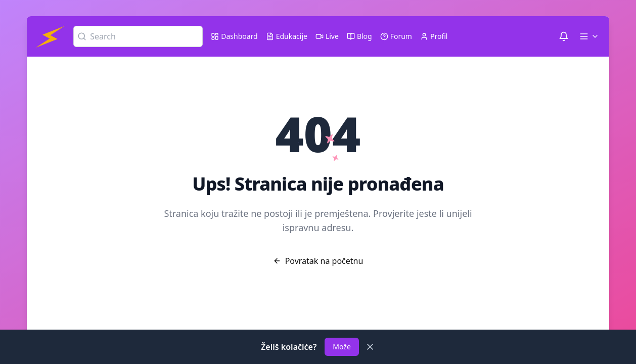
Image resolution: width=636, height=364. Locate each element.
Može (342, 347)
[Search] (138, 36)
